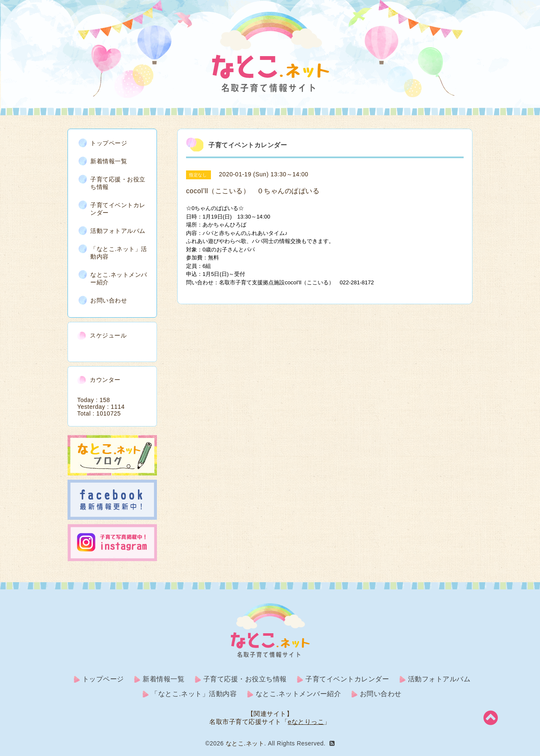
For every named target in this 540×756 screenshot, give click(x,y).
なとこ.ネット (245, 743)
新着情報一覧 (109, 161)
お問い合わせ (109, 300)
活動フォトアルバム (118, 231)
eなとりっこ (306, 722)
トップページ (109, 143)
